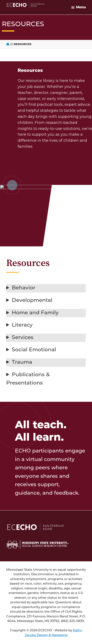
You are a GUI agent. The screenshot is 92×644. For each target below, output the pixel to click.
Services (23, 338)
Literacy (22, 325)
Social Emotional (34, 350)
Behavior (24, 288)
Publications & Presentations (28, 379)
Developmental (32, 300)
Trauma (22, 362)
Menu (81, 7)
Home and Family (35, 313)
